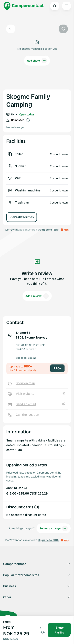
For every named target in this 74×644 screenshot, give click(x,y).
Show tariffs (60, 630)
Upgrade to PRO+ (49, 540)
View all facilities (22, 217)
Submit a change (54, 528)
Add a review (37, 296)
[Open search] (55, 6)
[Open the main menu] (67, 6)
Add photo (37, 61)
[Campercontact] (24, 6)
